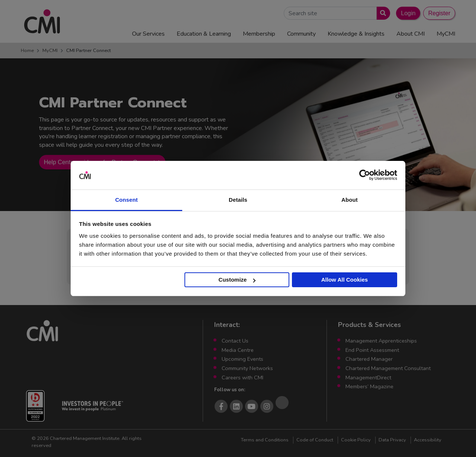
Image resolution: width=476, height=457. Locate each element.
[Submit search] (382, 13)
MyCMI (50, 51)
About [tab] (350, 200)
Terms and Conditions (265, 440)
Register (439, 13)
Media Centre (238, 350)
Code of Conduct (315, 440)
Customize (237, 280)
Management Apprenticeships (381, 341)
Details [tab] (238, 200)
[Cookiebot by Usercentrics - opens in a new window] (365, 175)
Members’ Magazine (369, 386)
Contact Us (235, 341)
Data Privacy (392, 440)
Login (408, 13)
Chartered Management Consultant (388, 368)
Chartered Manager (369, 359)
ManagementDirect (368, 377)
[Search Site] (330, 13)
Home (27, 51)
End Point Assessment (372, 350)
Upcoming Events (242, 359)
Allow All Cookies (345, 280)
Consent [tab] (127, 200)
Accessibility (428, 440)
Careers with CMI (242, 377)
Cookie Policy (356, 440)
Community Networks (247, 368)
